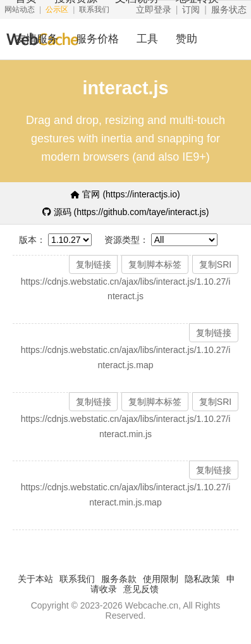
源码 (126, 212)
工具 (147, 39)
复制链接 (94, 264)
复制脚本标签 (155, 264)
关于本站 (35, 579)
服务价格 (97, 39)
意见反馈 (141, 589)
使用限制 (161, 579)
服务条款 (119, 579)
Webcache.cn (152, 605)
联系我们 (77, 579)
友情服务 (37, 39)
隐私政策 (202, 579)
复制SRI (215, 264)
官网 (125, 194)
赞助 (187, 39)
